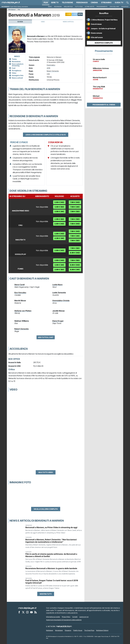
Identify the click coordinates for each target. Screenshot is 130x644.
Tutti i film (79, 7)
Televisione (67, 3)
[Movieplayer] (27, 608)
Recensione (16, 62)
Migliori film (68, 7)
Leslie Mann (57, 285)
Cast (14, 68)
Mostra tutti (46, 594)
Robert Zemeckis (53, 71)
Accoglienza (17, 71)
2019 (48, 68)
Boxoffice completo (104, 43)
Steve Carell (19, 285)
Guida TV (119, 3)
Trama (14, 59)
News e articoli (17, 78)
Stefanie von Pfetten (23, 311)
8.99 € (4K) (75, 270)
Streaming (106, 3)
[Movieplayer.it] (11, 3)
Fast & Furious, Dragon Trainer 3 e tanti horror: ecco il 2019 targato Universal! (52, 582)
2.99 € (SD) (59, 219)
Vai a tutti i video (46, 472)
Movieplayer (12, 10)
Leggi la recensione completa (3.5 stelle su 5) (46, 135)
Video (43, 22)
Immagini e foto (18, 75)
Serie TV (55, 3)
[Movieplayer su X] (23, 612)
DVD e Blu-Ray (114, 7)
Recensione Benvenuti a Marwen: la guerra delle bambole (51, 568)
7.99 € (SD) (75, 211)
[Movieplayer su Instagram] (27, 612)
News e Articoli (68, 22)
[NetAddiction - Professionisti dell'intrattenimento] (64, 626)
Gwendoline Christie (61, 301)
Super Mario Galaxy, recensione (19, 7)
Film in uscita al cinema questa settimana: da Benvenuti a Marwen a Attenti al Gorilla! (51, 555)
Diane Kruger (58, 321)
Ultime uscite (90, 7)
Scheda (20, 22)
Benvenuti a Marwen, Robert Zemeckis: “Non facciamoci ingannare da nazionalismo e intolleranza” (51, 541)
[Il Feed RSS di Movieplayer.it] (36, 612)
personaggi (82, 3)
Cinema (94, 3)
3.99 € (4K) (59, 211)
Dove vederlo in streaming (18, 65)
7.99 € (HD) (75, 202)
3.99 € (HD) (59, 202)
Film (46, 3)
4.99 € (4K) (59, 238)
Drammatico (51, 65)
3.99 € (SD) (59, 207)
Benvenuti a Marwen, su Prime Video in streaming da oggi (51, 527)
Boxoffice (125, 7)
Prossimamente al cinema (104, 105)
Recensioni (58, 7)
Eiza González (20, 293)
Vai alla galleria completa (46, 509)
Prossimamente (102, 7)
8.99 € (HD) (75, 253)
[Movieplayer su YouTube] (31, 612)
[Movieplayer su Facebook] (19, 612)
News (50, 7)
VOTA (80, 14)
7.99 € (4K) (75, 207)
